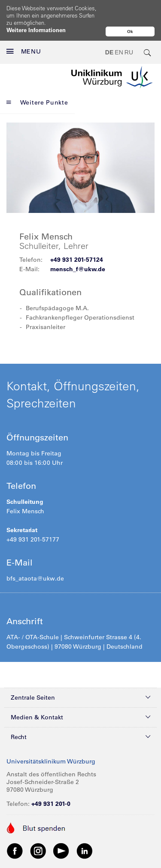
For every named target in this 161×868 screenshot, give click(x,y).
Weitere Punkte (37, 84)
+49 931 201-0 (51, 786)
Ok (130, 31)
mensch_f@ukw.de (78, 251)
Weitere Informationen (36, 30)
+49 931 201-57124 (77, 242)
